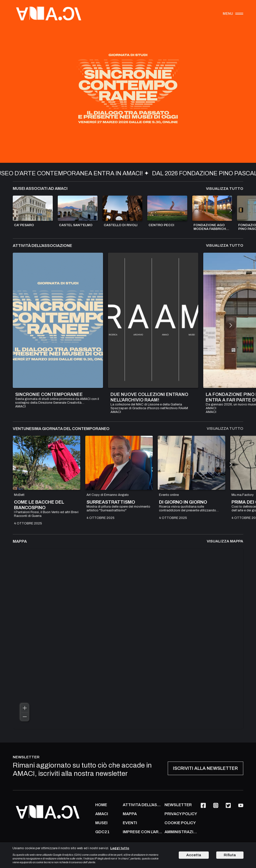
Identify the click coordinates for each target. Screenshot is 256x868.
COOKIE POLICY (180, 823)
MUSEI (101, 823)
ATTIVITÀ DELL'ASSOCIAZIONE (142, 805)
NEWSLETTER (178, 805)
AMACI (102, 814)
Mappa (130, 814)
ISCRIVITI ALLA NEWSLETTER (205, 768)
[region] (128, 639)
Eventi (130, 823)
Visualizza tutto (225, 189)
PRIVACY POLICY (181, 814)
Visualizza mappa (225, 541)
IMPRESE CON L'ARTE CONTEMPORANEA (142, 832)
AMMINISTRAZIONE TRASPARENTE (181, 832)
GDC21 (102, 832)
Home (101, 805)
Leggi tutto (120, 848)
